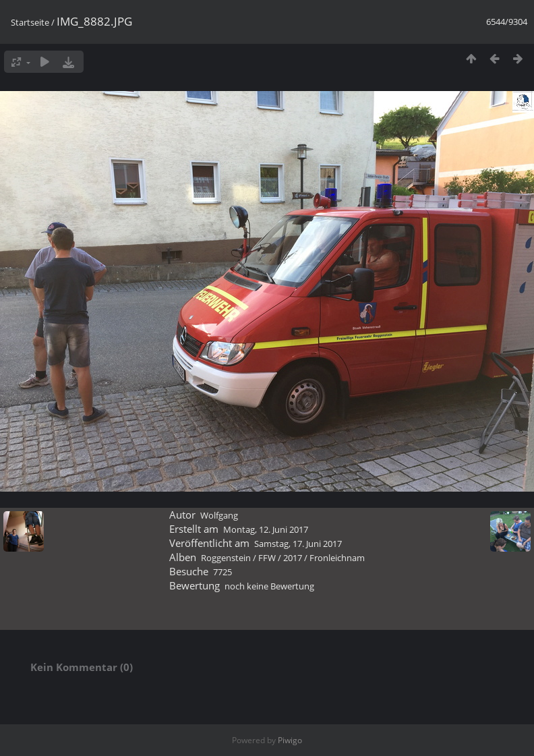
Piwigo (290, 740)
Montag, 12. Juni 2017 (266, 529)
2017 (293, 558)
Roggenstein (226, 558)
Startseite (30, 22)
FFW (267, 558)
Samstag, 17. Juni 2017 (298, 544)
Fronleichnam (337, 558)
